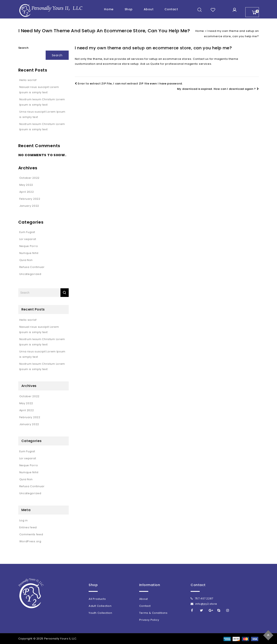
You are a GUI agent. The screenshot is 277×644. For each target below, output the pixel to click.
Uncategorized (30, 274)
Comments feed (31, 534)
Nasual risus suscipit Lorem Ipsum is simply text (39, 90)
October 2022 (29, 178)
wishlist (213, 10)
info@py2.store (204, 604)
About (149, 9)
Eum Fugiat (27, 232)
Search (23, 48)
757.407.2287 (202, 598)
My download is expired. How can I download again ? (218, 89)
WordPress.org (30, 541)
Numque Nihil (29, 253)
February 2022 (30, 199)
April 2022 (27, 192)
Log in (24, 520)
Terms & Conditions (153, 613)
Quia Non (26, 260)
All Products (97, 599)
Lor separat (28, 239)
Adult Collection (100, 606)
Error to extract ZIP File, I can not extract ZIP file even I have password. (129, 84)
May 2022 (26, 185)
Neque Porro (29, 246)
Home (109, 9)
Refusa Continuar (32, 267)
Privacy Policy (149, 620)
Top (269, 635)
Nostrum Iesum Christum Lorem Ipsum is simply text (42, 102)
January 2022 (29, 206)
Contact (171, 9)
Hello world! (28, 80)
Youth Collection (100, 613)
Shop (129, 9)
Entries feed (28, 527)
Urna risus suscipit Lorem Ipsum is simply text (42, 114)
